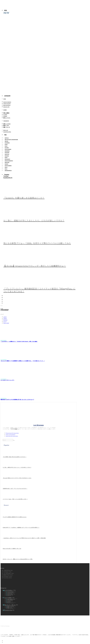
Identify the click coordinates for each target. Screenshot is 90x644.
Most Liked (6, 323)
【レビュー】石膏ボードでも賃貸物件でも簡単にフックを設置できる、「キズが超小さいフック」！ (23, 361)
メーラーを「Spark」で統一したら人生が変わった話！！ (15, 499)
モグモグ (5, 116)
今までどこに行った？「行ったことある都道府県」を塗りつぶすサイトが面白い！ (22, 93)
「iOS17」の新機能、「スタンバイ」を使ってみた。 (15, 73)
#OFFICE (7, 154)
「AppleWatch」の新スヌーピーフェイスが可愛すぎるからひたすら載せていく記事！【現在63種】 (25, 44)
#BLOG (6, 141)
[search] (14, 440)
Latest (5, 317)
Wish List (6, 130)
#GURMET (7, 151)
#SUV (6, 167)
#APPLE (7, 138)
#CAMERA (7, 143)
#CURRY (7, 148)
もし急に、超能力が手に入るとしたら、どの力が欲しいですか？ (34, 220)
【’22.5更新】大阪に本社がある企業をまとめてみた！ (15, 457)
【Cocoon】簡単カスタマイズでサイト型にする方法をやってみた (17, 478)
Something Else (7, 132)
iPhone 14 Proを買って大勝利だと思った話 (13, 54)
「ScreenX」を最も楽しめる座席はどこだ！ (24, 198)
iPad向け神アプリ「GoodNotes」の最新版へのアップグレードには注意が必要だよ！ (22, 34)
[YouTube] (4, 299)
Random (5, 320)
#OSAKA (7, 156)
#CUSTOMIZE (8, 149)
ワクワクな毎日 (8, 598)
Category (7, 96)
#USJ (6, 169)
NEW (6, 10)
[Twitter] (4, 296)
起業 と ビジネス (7, 124)
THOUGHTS (6, 121)
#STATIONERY (8, 166)
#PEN (6, 157)
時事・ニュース (7, 127)
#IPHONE (7, 152)
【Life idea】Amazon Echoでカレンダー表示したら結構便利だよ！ (35, 266)
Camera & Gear (7, 104)
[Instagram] (4, 298)
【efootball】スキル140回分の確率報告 (12, 83)
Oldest (5, 318)
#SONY (7, 164)
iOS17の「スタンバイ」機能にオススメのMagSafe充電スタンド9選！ (18, 64)
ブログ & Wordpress (11, 599)
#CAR (6, 144)
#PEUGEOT (7, 159)
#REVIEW (7, 162)
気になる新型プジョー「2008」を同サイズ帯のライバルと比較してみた (37, 243)
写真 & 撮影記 (6, 113)
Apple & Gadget (7, 102)
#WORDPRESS (8, 170)
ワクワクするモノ (9, 590)
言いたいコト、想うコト (10, 605)
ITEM (5, 99)
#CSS (6, 146)
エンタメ (5, 114)
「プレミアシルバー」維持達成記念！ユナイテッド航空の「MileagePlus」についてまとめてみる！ (39, 290)
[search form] (8, 440)
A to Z (5, 321)
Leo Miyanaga (38, 425)
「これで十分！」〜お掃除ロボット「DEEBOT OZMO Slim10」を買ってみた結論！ (19, 342)
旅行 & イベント (7, 118)
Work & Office (7, 105)
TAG (5, 135)
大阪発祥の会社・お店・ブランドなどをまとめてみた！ (15, 489)
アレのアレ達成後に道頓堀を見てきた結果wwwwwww (15, 24)
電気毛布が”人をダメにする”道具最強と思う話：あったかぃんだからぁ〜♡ (17, 400)
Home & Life (6, 107)
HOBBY (5, 110)
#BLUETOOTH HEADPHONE (11, 139)
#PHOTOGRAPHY (9, 161)
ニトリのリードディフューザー (7, 380)
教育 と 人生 (6, 125)
